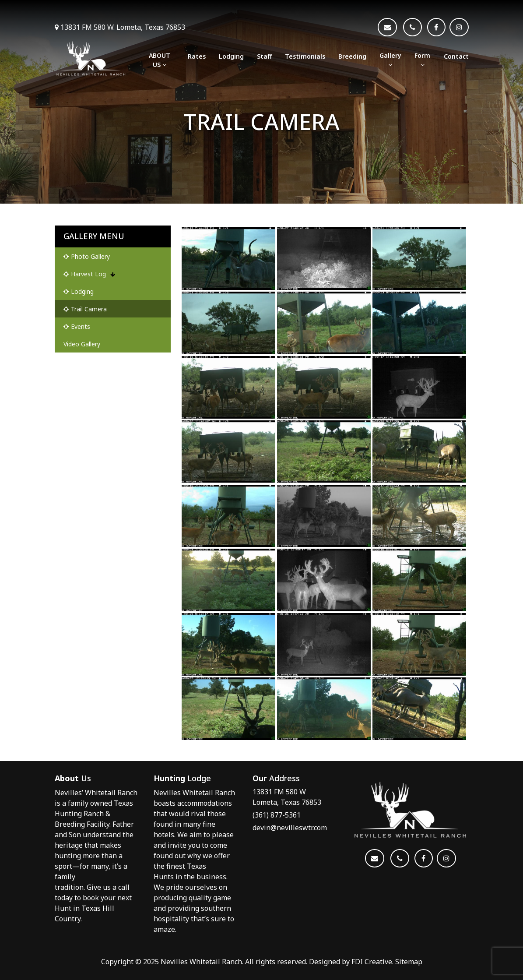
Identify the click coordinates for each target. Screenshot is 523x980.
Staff (264, 56)
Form (422, 60)
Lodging (231, 56)
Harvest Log (89, 274)
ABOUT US (160, 60)
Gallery (390, 60)
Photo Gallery (87, 256)
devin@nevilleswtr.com (290, 828)
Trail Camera (85, 309)
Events (77, 326)
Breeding (352, 56)
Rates (197, 56)
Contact (456, 56)
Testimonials (305, 56)
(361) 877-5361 (277, 815)
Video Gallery (82, 344)
